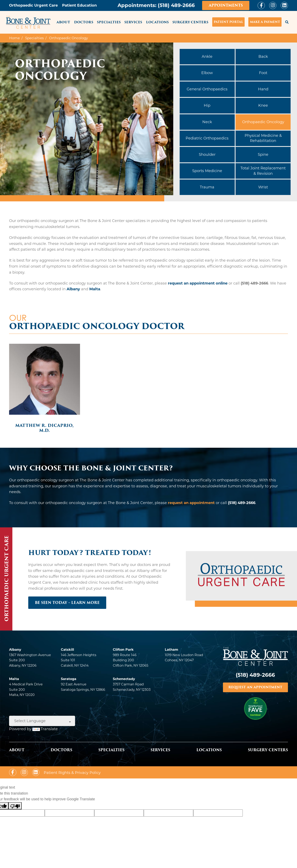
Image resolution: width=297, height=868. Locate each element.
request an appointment (191, 502)
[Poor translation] (15, 805)
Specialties (109, 22)
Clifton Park (123, 648)
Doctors (84, 22)
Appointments (226, 5)
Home (14, 38)
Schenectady (124, 678)
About (63, 22)
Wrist (263, 187)
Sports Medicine (207, 171)
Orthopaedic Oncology (263, 122)
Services (133, 22)
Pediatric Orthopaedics (207, 138)
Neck (207, 122)
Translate (45, 728)
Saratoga (69, 678)
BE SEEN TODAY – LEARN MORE (67, 601)
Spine (263, 155)
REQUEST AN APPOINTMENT (255, 686)
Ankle (207, 57)
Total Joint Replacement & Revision (263, 171)
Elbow (207, 73)
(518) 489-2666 (176, 5)
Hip (207, 105)
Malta (95, 289)
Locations (157, 22)
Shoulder (207, 155)
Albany (73, 289)
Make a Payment (265, 22)
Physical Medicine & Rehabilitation (263, 138)
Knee (263, 105)
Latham (171, 648)
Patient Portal (228, 22)
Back (263, 57)
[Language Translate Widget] (42, 720)
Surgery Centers (190, 22)
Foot (263, 73)
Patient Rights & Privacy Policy (72, 771)
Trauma (207, 187)
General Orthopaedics (207, 89)
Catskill (67, 648)
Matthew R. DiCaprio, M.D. (44, 427)
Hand (263, 89)
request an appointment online (198, 283)
